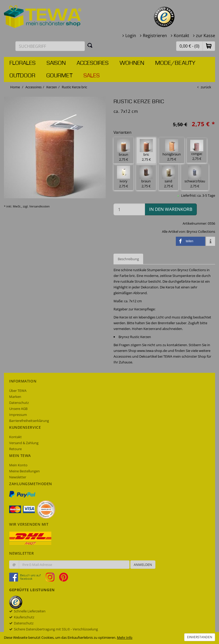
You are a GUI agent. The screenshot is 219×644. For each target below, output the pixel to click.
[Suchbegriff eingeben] (50, 46)
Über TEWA (18, 391)
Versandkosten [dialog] (40, 206)
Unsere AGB (18, 409)
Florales (23, 63)
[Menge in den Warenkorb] (129, 209)
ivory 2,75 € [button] (123, 177)
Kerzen (52, 87)
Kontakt (181, 36)
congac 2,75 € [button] (197, 150)
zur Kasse (206, 36)
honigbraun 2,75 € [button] (172, 150)
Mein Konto (18, 465)
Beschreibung (128, 259)
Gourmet (59, 76)
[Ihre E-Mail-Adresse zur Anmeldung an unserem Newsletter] (74, 565)
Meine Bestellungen (24, 471)
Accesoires (93, 63)
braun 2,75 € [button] (123, 150)
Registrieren (155, 36)
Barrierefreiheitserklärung (29, 421)
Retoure (15, 449)
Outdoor (22, 76)
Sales (92, 76)
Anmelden (143, 565)
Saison (56, 63)
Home (15, 87)
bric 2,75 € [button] (146, 150)
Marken (15, 397)
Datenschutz (19, 403)
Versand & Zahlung (24, 443)
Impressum (18, 415)
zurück (206, 87)
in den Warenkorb (171, 209)
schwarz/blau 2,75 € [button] (195, 177)
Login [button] (131, 36)
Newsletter (18, 477)
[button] (209, 46)
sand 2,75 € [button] (169, 177)
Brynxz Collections (201, 231)
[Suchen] (90, 45)
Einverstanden (200, 637)
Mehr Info (125, 637)
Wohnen (132, 63)
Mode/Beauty (175, 63)
